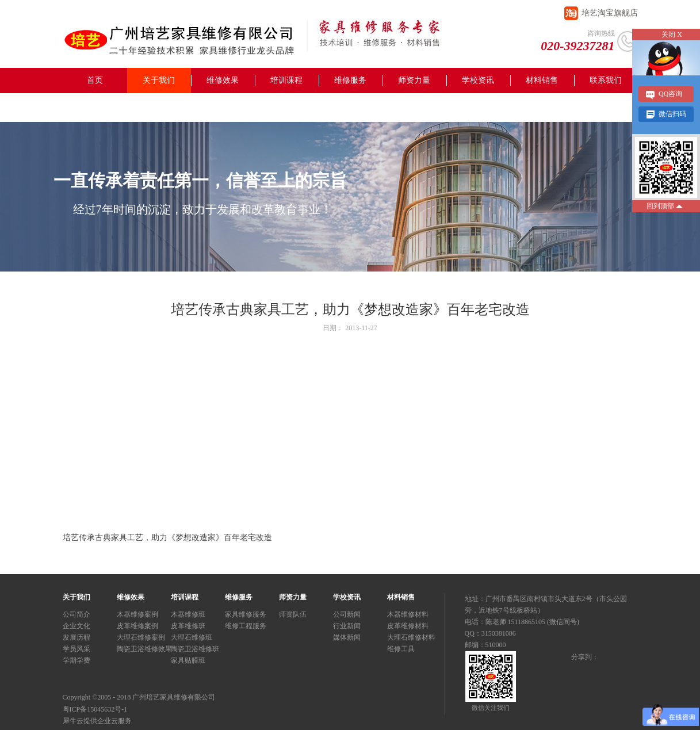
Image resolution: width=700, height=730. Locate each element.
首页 (95, 80)
